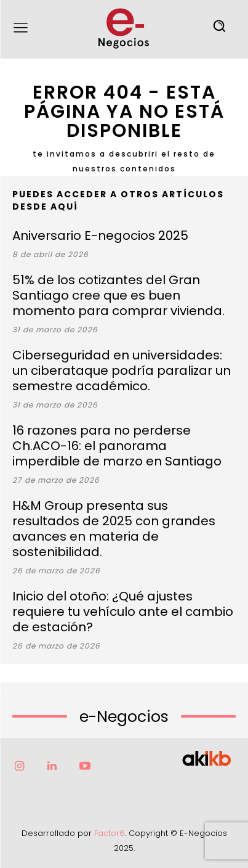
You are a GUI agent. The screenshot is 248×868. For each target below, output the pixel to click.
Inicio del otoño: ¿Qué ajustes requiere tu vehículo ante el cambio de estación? (123, 612)
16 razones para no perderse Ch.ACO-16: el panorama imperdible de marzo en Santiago (117, 446)
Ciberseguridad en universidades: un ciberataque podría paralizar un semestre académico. (122, 371)
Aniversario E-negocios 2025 (100, 235)
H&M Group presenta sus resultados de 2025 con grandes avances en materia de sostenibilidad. (114, 529)
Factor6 (110, 833)
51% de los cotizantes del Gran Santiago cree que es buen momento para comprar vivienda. (118, 295)
